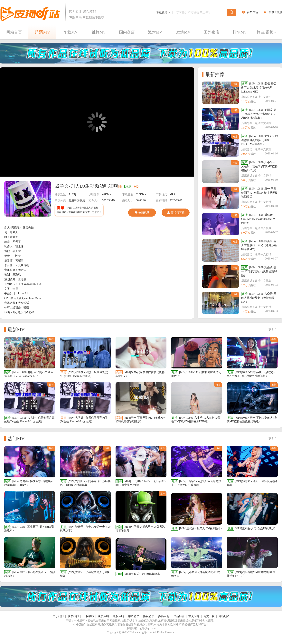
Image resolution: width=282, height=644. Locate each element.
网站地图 (224, 616)
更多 (273, 330)
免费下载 (209, 616)
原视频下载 (176, 213)
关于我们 (58, 616)
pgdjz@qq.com (147, 628)
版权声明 (118, 616)
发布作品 (252, 12)
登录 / (272, 12)
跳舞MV (99, 32)
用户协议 (134, 616)
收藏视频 (142, 213)
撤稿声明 (164, 616)
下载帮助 (88, 616)
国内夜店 (127, 32)
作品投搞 (179, 616)
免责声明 (103, 616)
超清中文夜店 (77, 200)
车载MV (70, 32)
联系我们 (73, 616)
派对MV (155, 32)
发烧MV (183, 32)
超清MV (42, 32)
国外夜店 (211, 32)
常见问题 (194, 616)
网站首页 (14, 32)
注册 (279, 12)
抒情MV (240, 32)
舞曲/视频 (267, 32)
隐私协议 (149, 616)
